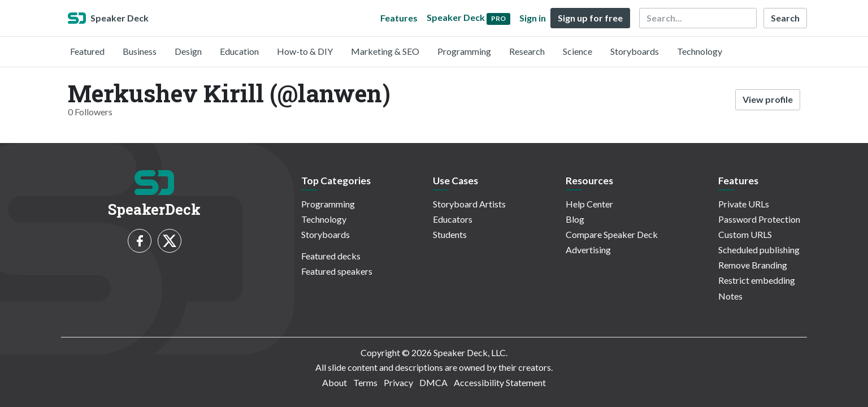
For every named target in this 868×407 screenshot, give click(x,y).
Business (140, 51)
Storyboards (635, 51)
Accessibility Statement (500, 382)
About (335, 382)
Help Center (589, 204)
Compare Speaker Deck (612, 234)
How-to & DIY (305, 51)
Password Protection (759, 219)
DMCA (433, 382)
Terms (365, 382)
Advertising (588, 250)
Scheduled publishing (759, 250)
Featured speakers (337, 271)
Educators (453, 219)
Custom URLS (745, 234)
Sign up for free (590, 18)
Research (527, 51)
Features (399, 18)
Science (578, 51)
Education (239, 51)
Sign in (533, 18)
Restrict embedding (757, 280)
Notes (730, 296)
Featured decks (331, 256)
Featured (87, 51)
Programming (464, 51)
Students (450, 234)
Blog (575, 219)
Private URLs (744, 204)
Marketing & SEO (385, 51)
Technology (700, 51)
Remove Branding (753, 265)
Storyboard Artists (469, 204)
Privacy (398, 382)
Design (188, 51)
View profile (768, 99)
